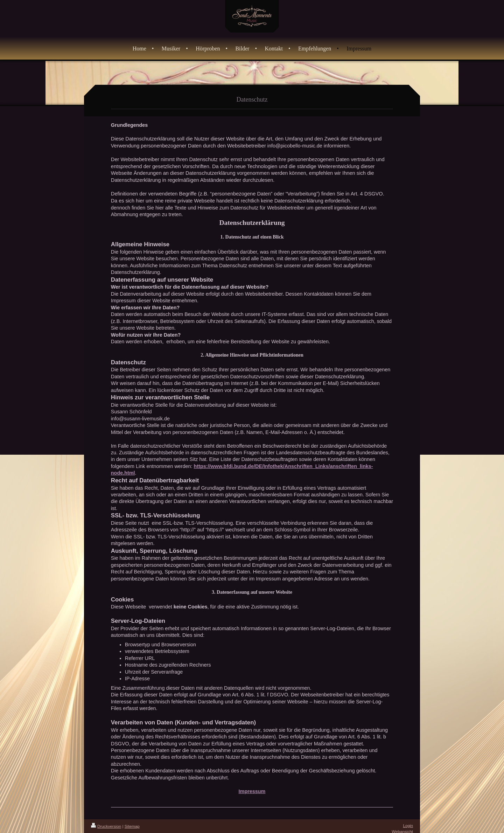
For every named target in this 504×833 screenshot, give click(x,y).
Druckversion (106, 826)
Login (408, 825)
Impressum (252, 791)
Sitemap (132, 826)
